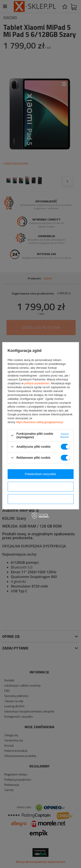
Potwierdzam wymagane (40, 499)
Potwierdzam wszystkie (40, 474)
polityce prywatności (37, 383)
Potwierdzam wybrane (41, 487)
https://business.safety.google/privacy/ (40, 422)
